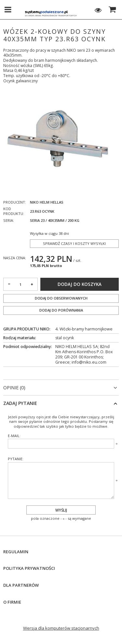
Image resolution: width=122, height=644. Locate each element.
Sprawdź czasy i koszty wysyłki (74, 243)
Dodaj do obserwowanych (61, 298)
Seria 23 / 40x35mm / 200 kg (55, 221)
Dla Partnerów (21, 585)
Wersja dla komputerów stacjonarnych (61, 628)
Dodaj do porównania (61, 310)
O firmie (12, 602)
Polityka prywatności (29, 568)
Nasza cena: (15, 258)
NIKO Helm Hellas (47, 202)
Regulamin (16, 552)
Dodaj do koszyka (80, 284)
